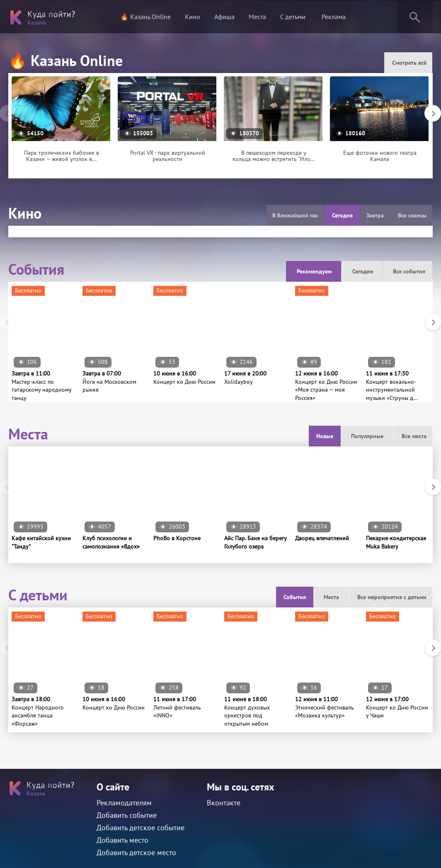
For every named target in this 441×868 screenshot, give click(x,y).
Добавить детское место (136, 852)
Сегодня (342, 215)
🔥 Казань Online (145, 17)
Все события (409, 271)
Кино (193, 17)
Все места (414, 436)
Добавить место (122, 840)
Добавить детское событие (141, 828)
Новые (325, 436)
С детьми (293, 17)
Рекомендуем (314, 271)
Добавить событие (127, 815)
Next (429, 109)
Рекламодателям (124, 803)
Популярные (367, 436)
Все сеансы (412, 215)
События (295, 597)
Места (257, 17)
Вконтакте (224, 803)
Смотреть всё (409, 63)
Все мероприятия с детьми (392, 597)
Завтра (375, 215)
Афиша (224, 17)
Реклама (334, 17)
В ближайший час (295, 215)
